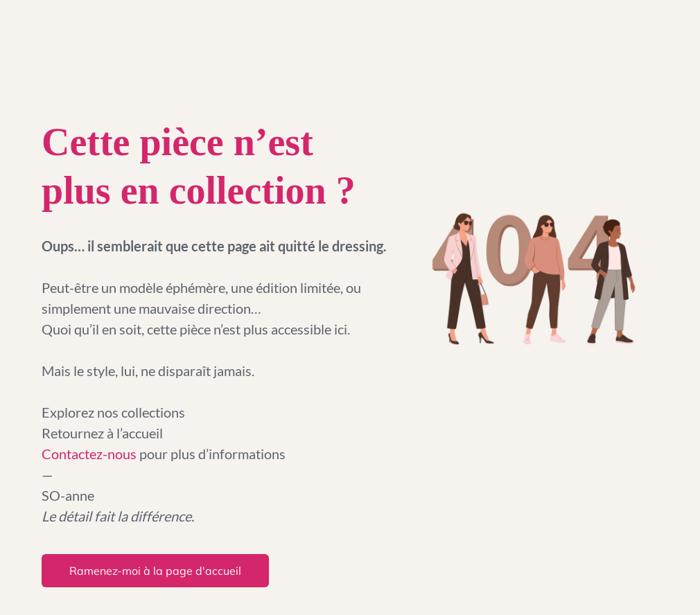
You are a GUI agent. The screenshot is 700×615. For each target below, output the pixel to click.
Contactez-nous (90, 454)
